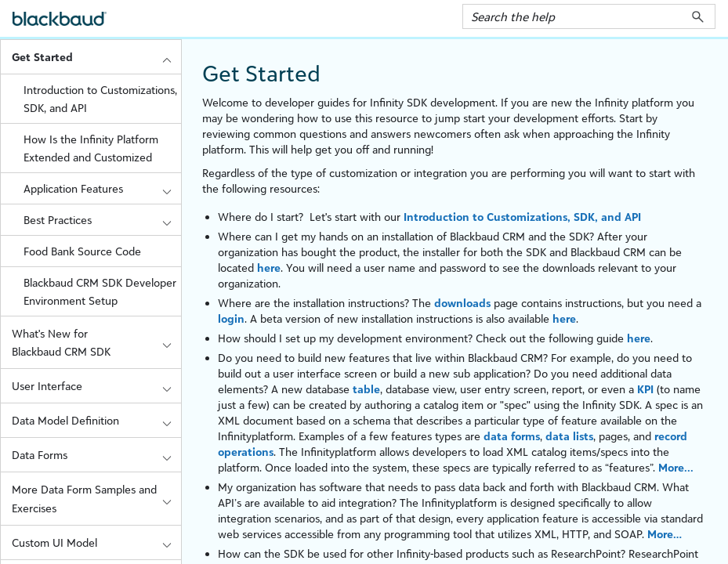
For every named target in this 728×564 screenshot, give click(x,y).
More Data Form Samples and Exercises (96, 498)
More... (676, 467)
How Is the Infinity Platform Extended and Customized (91, 148)
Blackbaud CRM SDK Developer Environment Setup (100, 291)
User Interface (96, 386)
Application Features (102, 188)
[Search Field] (589, 16)
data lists (569, 436)
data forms (512, 436)
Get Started (96, 57)
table (366, 389)
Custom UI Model (96, 542)
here (269, 268)
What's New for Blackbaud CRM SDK (96, 342)
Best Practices (102, 220)
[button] (698, 16)
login (231, 318)
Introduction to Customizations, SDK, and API (100, 99)
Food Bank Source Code (82, 251)
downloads (462, 303)
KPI (645, 389)
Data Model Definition (96, 420)
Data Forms (96, 455)
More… (665, 534)
